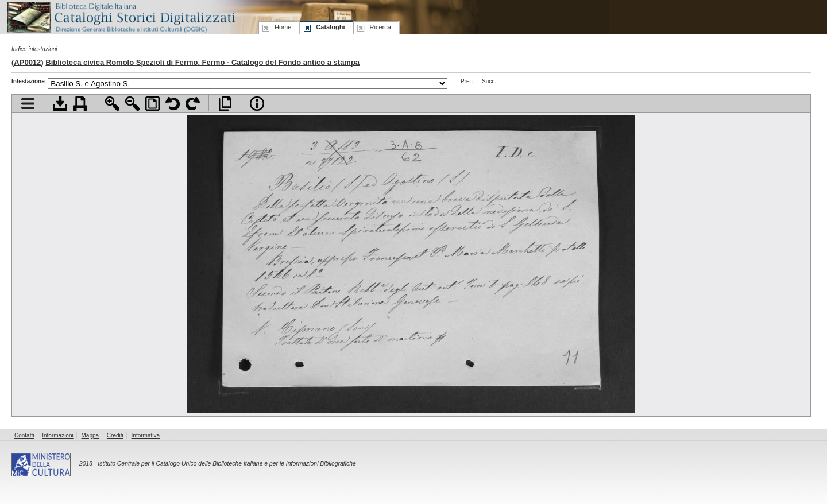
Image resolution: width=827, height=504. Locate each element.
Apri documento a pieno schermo (225, 104)
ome (283, 27)
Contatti (24, 435)
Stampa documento (80, 104)
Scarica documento (60, 104)
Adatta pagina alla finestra (152, 104)
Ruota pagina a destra (193, 104)
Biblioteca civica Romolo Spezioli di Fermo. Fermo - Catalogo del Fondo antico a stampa (202, 62)
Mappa (90, 435)
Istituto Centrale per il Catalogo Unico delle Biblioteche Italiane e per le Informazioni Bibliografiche (227, 464)
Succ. (489, 81)
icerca (380, 27)
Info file (257, 104)
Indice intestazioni (34, 49)
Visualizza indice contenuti (28, 104)
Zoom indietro (132, 104)
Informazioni (57, 435)
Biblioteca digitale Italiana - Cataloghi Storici (121, 16)
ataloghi (330, 27)
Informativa (146, 435)
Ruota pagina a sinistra (173, 104)
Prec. (467, 81)
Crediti (115, 435)
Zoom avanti (112, 104)
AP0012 (27, 62)
